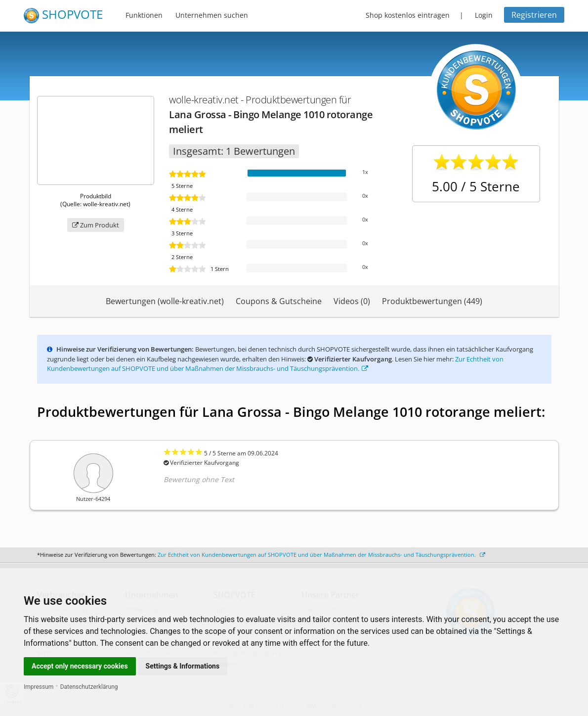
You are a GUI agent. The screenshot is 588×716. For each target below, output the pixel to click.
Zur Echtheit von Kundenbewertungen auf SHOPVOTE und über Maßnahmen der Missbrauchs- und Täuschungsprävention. (275, 364)
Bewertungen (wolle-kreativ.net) (165, 301)
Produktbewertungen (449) (432, 301)
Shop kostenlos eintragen (408, 15)
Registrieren (534, 15)
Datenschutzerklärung (89, 687)
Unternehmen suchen (212, 15)
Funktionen (144, 15)
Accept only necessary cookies (80, 666)
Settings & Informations (183, 666)
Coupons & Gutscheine (279, 301)
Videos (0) (352, 301)
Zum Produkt (96, 225)
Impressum (39, 687)
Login (484, 15)
